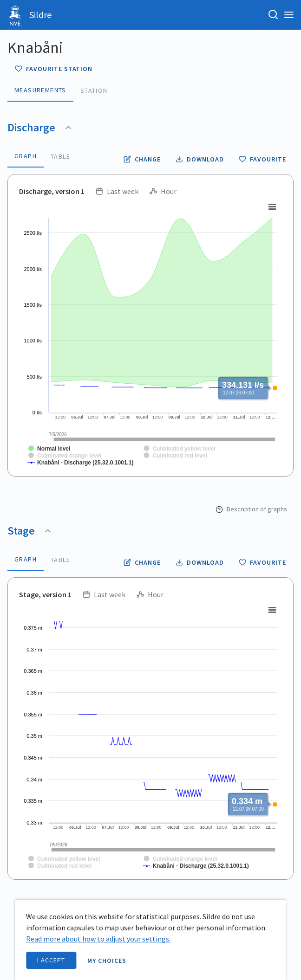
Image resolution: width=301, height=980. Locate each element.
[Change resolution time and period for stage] (142, 562)
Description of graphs (251, 509)
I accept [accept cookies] (51, 960)
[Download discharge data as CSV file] (200, 159)
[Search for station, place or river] (273, 15)
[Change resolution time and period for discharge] (142, 159)
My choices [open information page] (107, 961)
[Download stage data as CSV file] (200, 562)
